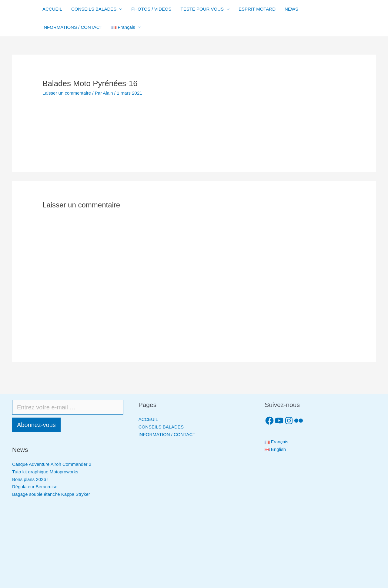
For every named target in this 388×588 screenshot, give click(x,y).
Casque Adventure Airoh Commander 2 (52, 464)
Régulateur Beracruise (35, 487)
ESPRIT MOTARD (257, 9)
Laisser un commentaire (67, 93)
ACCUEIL (52, 9)
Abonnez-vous (36, 425)
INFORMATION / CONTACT (167, 434)
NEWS (291, 9)
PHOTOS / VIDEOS (151, 9)
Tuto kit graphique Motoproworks (45, 472)
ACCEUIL (148, 419)
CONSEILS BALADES (94, 9)
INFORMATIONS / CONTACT (72, 27)
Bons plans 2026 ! (30, 479)
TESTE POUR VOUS (202, 9)
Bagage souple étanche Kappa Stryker (51, 494)
